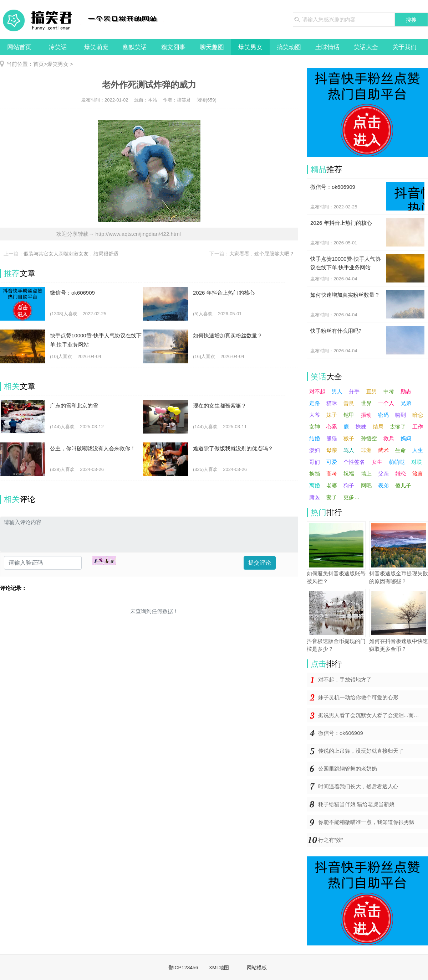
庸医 (315, 497)
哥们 (315, 462)
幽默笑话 (135, 47)
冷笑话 (58, 47)
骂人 (349, 450)
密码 (383, 415)
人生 (418, 450)
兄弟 (406, 403)
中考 (389, 391)
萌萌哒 (397, 462)
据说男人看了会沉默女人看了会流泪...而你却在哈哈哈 (373, 715)
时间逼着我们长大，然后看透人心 (358, 786)
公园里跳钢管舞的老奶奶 (348, 769)
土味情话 (327, 47)
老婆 (332, 485)
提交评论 (260, 563)
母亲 (332, 450)
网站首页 (19, 47)
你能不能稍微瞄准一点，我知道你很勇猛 (366, 822)
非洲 (366, 450)
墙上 (366, 474)
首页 (39, 64)
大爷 (315, 415)
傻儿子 (403, 485)
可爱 (332, 462)
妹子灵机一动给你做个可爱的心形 (358, 697)
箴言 (418, 474)
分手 (354, 391)
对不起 (317, 391)
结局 (378, 427)
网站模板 (257, 968)
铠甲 (349, 415)
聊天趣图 (212, 47)
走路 (315, 403)
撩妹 (361, 427)
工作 (418, 427)
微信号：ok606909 (341, 733)
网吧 (366, 485)
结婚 (315, 438)
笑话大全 (366, 47)
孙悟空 (369, 438)
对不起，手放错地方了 (345, 680)
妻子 (332, 497)
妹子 (332, 415)
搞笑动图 (289, 47)
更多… (351, 497)
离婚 (315, 485)
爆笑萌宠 (96, 47)
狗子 (349, 485)
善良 (349, 403)
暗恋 (418, 415)
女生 (377, 462)
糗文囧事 (173, 47)
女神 (315, 427)
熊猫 (332, 438)
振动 (366, 415)
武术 (383, 450)
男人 (337, 391)
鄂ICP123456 (183, 968)
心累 (332, 427)
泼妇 (315, 450)
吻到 (401, 415)
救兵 (389, 438)
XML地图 (219, 968)
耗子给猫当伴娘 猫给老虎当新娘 (356, 804)
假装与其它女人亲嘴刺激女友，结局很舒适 (71, 254)
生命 (401, 450)
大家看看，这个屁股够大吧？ (262, 254)
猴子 (349, 438)
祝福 (349, 474)
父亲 (383, 474)
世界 (366, 403)
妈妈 (406, 438)
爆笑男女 (250, 47)
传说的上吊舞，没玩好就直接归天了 (361, 751)
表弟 (383, 485)
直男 (372, 391)
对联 (417, 462)
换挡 (315, 474)
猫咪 (332, 403)
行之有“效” (331, 840)
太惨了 (398, 427)
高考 (332, 474)
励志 (406, 391)
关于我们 (404, 47)
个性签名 (354, 462)
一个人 (386, 403)
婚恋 (401, 474)
